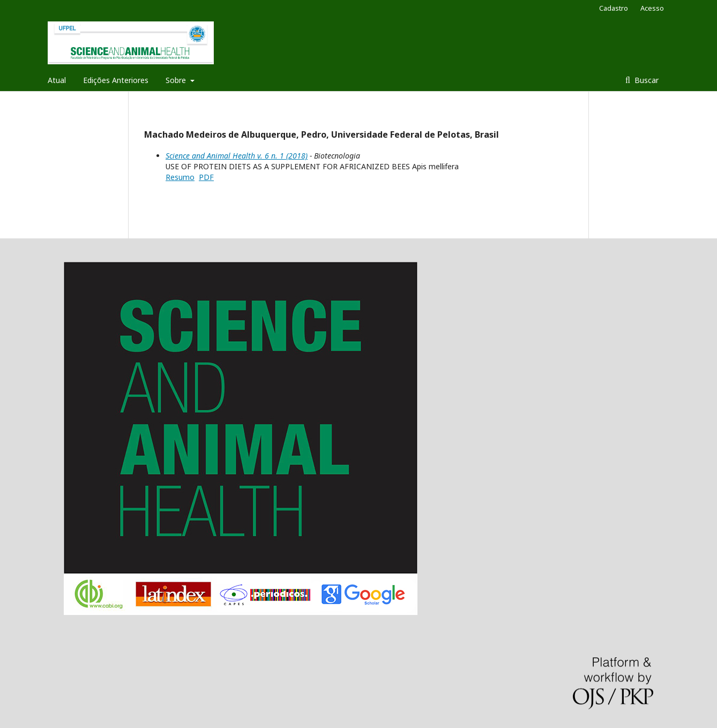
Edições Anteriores (116, 80)
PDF (206, 177)
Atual (57, 80)
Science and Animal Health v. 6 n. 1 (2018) (237, 156)
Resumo (180, 177)
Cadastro (614, 8)
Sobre (177, 80)
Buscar (645, 80)
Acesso (652, 8)
